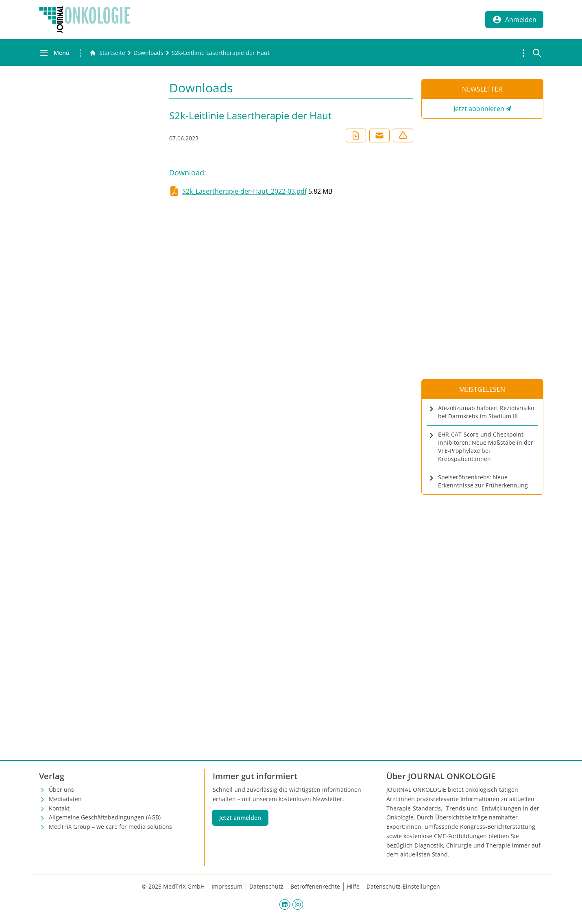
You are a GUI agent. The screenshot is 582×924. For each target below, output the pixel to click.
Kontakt (59, 808)
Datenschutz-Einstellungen (403, 886)
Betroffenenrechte (315, 886)
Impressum (227, 886)
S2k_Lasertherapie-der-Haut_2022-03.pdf (244, 191)
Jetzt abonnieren (479, 109)
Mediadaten (65, 799)
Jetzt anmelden (240, 818)
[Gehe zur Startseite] (107, 53)
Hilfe (353, 886)
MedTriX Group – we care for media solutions (110, 827)
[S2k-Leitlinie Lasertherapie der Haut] (221, 53)
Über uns (61, 790)
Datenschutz (266, 886)
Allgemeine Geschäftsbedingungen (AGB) (105, 817)
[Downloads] (148, 53)
